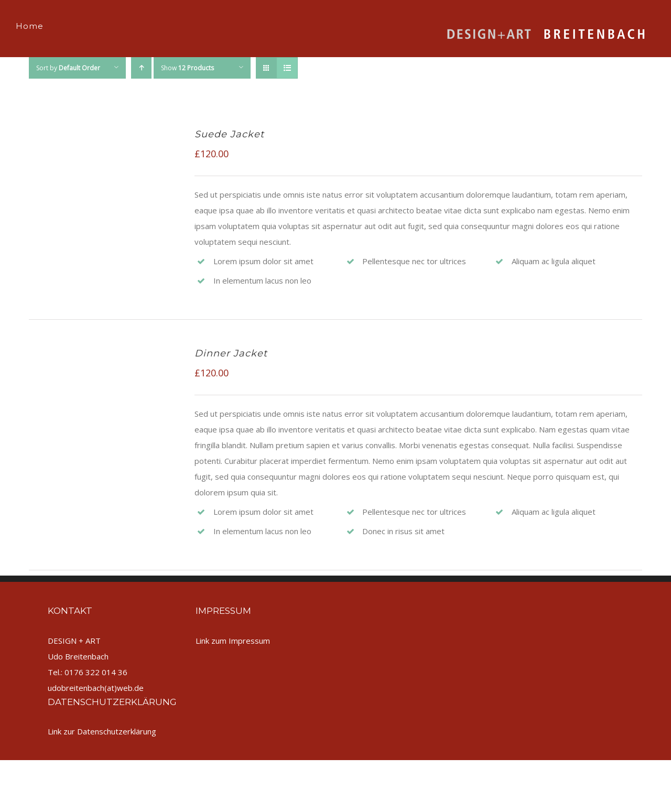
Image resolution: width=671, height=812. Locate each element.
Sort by (68, 68)
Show (187, 68)
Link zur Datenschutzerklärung (102, 731)
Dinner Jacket (231, 353)
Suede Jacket (229, 134)
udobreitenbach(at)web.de (96, 688)
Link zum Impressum (233, 641)
